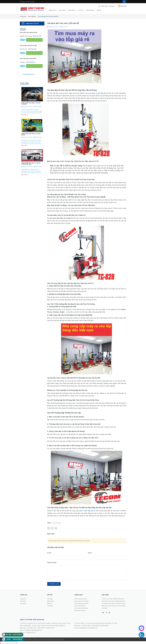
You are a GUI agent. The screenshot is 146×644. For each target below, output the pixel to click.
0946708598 (41, 628)
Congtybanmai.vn (29, 74)
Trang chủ (53, 10)
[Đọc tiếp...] (25, 115)
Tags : (49, 523)
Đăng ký (112, 6)
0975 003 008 (32, 49)
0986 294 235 (37, 36)
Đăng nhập (104, 6)
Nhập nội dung (52, 562)
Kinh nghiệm (90, 10)
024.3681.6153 (32, 628)
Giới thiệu (62, 10)
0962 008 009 (30, 62)
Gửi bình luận (54, 584)
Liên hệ (99, 10)
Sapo (66, 639)
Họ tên (50, 553)
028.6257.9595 (86, 626)
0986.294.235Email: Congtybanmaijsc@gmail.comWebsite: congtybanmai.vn (37, 630)
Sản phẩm (72, 10)
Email (90, 553)
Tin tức (81, 10)
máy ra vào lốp (57, 523)
